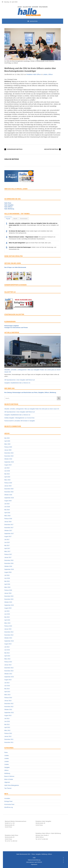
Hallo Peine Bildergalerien (12, 785)
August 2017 (8, 536)
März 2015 (7, 623)
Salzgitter (7, 767)
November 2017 (9, 528)
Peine (6, 752)
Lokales (45, 74)
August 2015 (8, 608)
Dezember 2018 (9, 489)
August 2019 (8, 465)
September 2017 (9, 534)
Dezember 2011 (9, 739)
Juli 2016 (7, 575)
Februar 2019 (8, 483)
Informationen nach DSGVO (34, 862)
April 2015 (7, 620)
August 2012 (8, 715)
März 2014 (7, 659)
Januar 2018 (8, 522)
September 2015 (9, 605)
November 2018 (9, 492)
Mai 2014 (7, 653)
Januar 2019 (8, 486)
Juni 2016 (7, 578)
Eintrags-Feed (8, 801)
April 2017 (7, 548)
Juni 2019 (7, 471)
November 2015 (9, 599)
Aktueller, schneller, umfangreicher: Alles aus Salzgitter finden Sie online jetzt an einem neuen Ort (32, 409)
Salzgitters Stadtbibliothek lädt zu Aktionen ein (17, 383)
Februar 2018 (8, 519)
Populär (8, 219)
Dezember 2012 (9, 704)
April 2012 (7, 727)
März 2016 (7, 587)
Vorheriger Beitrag (15, 149)
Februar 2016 (8, 590)
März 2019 (7, 480)
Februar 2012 (8, 733)
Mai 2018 (7, 510)
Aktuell (15, 219)
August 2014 (8, 644)
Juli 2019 (7, 468)
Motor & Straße (9, 779)
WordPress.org (9, 807)
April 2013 (7, 692)
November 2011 (9, 742)
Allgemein (7, 782)
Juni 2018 (7, 507)
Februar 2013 (8, 698)
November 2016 (9, 563)
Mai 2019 (7, 474)
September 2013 (9, 677)
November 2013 (9, 671)
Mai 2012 (7, 724)
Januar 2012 (8, 736)
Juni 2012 (7, 721)
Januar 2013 (8, 701)
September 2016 (9, 569)
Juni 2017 (7, 542)
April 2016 (7, 584)
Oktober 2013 (8, 674)
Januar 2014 (8, 665)
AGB (34, 858)
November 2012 (9, 707)
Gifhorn (50, 74)
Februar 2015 (8, 626)
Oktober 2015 (8, 602)
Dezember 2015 (9, 596)
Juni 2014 (7, 650)
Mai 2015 (7, 617)
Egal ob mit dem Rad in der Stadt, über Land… (30, 243)
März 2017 (7, 551)
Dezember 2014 (9, 632)
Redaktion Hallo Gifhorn (34, 74)
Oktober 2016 (8, 566)
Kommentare (24, 219)
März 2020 (7, 444)
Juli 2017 (7, 539)
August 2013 (8, 680)
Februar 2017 (8, 554)
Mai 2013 (7, 689)
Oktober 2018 (8, 495)
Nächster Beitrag (51, 149)
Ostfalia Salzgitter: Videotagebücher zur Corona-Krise (19, 418)
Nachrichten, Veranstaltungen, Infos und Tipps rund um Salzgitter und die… (34, 225)
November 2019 (9, 456)
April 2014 (7, 656)
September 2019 (9, 462)
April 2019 (7, 477)
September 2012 (9, 713)
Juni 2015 (7, 614)
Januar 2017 (8, 557)
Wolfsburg (7, 773)
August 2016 (8, 572)
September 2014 (9, 641)
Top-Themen (8, 788)
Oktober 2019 (8, 459)
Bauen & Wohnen (9, 776)
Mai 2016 (7, 581)
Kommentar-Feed (9, 804)
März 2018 (7, 516)
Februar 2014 (8, 662)
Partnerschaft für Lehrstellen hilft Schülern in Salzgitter (20, 421)
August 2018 (8, 501)
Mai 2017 (7, 545)
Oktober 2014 (8, 638)
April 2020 (7, 441)
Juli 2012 (7, 718)
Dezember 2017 (9, 525)
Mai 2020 (7, 438)
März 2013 (7, 695)
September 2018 (9, 498)
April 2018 (7, 513)
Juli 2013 (7, 683)
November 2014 (9, 635)
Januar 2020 (8, 450)
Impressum (34, 864)
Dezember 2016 (9, 560)
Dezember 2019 (9, 453)
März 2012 (7, 730)
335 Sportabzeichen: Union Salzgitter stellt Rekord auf (20, 380)
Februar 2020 (8, 447)
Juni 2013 (7, 686)
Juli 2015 (7, 611)
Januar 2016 (8, 593)
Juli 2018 (7, 504)
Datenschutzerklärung (34, 860)
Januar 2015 (8, 629)
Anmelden (7, 798)
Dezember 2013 (9, 668)
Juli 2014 (7, 647)
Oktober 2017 (8, 530)
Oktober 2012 (8, 709)
